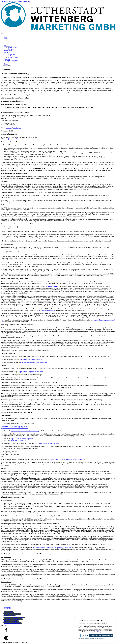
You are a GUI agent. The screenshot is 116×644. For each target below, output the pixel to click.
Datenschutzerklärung (96, 632)
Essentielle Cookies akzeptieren (107, 636)
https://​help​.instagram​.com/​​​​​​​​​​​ (34, 362)
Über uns (9, 46)
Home (6, 64)
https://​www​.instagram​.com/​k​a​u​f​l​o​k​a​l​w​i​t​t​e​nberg (15, 428)
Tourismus (7, 59)
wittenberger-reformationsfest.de (15, 617)
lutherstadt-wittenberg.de (13, 614)
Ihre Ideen (11, 49)
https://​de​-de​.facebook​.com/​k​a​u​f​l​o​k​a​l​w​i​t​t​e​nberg (25, 431)
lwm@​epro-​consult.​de (12, 139)
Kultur (9, 53)
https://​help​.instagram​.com (19, 440)
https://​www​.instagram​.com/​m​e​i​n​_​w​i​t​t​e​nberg (14, 426)
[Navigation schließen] (2, 43)
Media (6, 39)
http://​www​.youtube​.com (52, 286)
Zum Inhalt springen (7, 1)
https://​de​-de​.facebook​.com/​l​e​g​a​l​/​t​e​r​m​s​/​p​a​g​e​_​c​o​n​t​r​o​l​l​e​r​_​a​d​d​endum (51, 547)
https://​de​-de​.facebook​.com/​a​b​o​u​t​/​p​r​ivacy (47, 443)
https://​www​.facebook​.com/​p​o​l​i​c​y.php (31, 359)
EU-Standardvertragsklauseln (47, 311)
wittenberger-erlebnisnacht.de (14, 619)
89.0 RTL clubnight (14, 57)
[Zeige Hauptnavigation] (2, 34)
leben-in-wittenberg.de (12, 621)
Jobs (6, 37)
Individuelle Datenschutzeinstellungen (91, 639)
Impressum (8, 607)
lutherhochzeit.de (10, 616)
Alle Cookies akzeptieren (96, 636)
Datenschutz (8, 609)
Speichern (85, 636)
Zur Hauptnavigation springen (22, 1)
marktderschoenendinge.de (13, 623)
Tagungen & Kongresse (11, 61)
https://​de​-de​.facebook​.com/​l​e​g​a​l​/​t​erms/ (22, 439)
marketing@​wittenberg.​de (13, 128)
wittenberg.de (9, 612)
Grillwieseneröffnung (14, 56)
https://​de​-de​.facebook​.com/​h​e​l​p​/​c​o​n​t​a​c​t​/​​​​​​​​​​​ (67, 459)
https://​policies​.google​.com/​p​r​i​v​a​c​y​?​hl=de (31, 372)
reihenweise (11, 54)
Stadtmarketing (9, 51)
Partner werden (12, 47)
